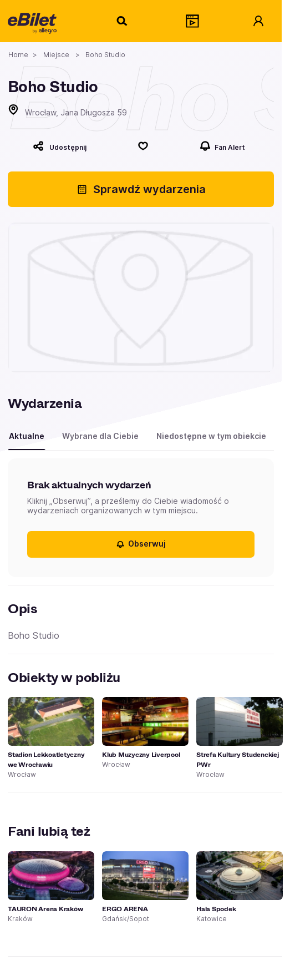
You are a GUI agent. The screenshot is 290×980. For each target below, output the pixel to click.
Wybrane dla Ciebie (100, 436)
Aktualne (27, 436)
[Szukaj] (123, 21)
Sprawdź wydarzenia (141, 189)
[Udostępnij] (60, 146)
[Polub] (143, 146)
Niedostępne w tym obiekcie (211, 436)
